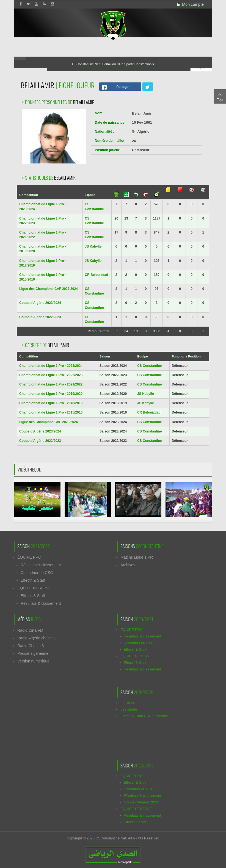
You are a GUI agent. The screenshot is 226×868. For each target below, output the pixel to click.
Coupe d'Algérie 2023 (141, 802)
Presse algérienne (33, 653)
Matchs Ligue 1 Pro (137, 557)
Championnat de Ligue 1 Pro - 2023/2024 (51, 366)
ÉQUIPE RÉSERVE (34, 588)
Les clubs (128, 703)
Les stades (129, 709)
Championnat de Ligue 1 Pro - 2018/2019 (51, 403)
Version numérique (33, 661)
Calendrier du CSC (37, 573)
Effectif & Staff (33, 580)
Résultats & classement (41, 565)
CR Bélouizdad (97, 275)
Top (220, 96)
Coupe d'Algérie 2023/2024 (40, 303)
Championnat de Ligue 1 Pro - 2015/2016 (51, 412)
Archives (128, 565)
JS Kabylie (93, 246)
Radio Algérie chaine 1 (37, 638)
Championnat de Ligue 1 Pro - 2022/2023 (51, 375)
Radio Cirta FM (30, 630)
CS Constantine (149, 366)
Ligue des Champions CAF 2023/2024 (49, 289)
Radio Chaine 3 (31, 646)
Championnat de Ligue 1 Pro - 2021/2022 (51, 384)
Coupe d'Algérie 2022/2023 (40, 317)
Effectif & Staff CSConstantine (144, 716)
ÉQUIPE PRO (29, 557)
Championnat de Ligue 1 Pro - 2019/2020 (51, 394)
